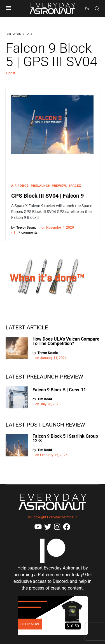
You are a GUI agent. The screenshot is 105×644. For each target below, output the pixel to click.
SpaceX (75, 186)
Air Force (20, 186)
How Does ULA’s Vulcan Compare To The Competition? (66, 341)
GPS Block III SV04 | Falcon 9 (47, 196)
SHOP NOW (30, 624)
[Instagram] (57, 527)
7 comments (28, 233)
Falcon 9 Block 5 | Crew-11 (59, 390)
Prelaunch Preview (48, 186)
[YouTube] (38, 527)
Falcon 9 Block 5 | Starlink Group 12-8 (65, 438)
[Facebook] (67, 527)
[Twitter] (48, 527)
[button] (9, 8)
